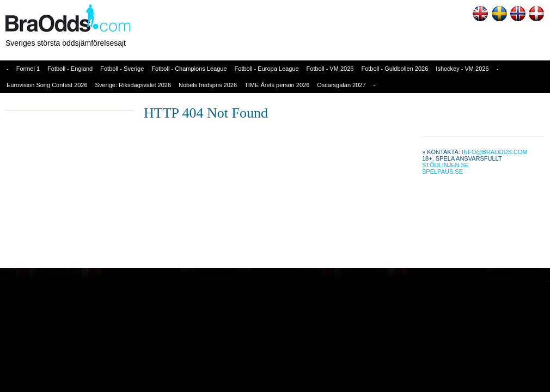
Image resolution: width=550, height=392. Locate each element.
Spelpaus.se (442, 171)
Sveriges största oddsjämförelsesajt (66, 43)
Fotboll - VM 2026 (330, 69)
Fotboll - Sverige (122, 69)
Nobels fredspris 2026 (208, 85)
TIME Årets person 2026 (277, 85)
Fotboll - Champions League (189, 69)
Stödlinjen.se (445, 165)
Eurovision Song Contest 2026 (47, 85)
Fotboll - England (70, 69)
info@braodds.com (495, 152)
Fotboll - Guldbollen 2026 (395, 69)
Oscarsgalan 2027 (341, 85)
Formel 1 (28, 69)
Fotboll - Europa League (267, 69)
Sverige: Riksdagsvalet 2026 (133, 85)
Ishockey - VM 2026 (462, 69)
